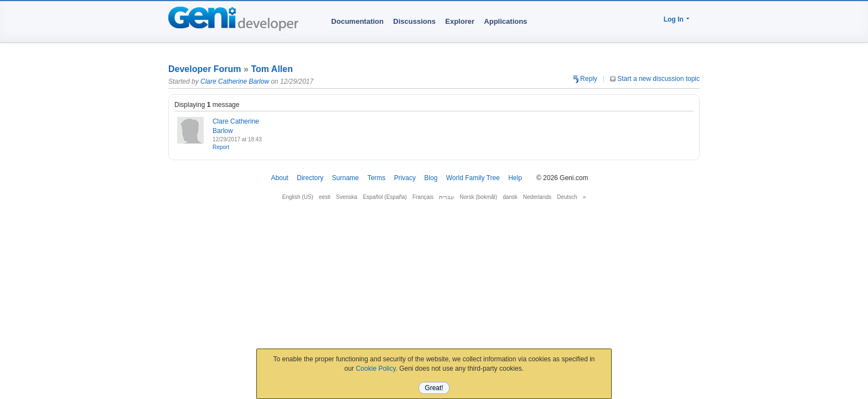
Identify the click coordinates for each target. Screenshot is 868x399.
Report (221, 147)
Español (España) (385, 197)
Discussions (414, 21)
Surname (346, 178)
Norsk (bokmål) (478, 197)
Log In (674, 19)
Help (515, 178)
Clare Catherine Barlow (235, 81)
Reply (585, 79)
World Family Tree (473, 178)
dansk (510, 197)
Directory (310, 178)
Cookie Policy (376, 369)
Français (423, 197)
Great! (434, 388)
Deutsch (567, 197)
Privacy (405, 178)
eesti (325, 197)
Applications (505, 21)
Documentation (357, 21)
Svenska (347, 197)
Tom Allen (272, 69)
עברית (446, 197)
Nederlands (537, 197)
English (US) (298, 197)
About (280, 178)
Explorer (460, 21)
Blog (431, 178)
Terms (377, 178)
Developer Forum (205, 69)
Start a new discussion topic (655, 79)
